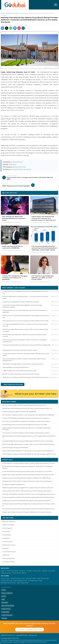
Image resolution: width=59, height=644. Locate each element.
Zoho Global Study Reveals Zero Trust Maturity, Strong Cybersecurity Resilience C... (29, 451)
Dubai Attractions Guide (18, 578)
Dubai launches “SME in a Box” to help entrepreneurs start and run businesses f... (28, 481)
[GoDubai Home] (15, 5)
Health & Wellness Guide (20, 580)
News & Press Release (8, 606)
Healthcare (6, 555)
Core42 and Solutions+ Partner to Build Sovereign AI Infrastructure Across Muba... (26, 354)
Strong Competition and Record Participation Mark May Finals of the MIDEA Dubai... (29, 497)
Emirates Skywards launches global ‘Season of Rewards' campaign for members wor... (25, 341)
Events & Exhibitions (9, 558)
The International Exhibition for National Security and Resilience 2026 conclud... (24, 335)
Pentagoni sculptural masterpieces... (14, 484)
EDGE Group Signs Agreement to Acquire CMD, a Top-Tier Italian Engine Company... (25, 330)
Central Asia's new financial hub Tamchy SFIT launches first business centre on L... (28, 408)
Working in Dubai (31, 578)
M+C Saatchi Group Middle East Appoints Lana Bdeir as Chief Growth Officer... (27, 421)
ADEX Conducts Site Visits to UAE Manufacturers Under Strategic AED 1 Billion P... (28, 491)
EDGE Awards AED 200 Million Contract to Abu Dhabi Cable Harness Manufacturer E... (24, 360)
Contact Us (22, 571)
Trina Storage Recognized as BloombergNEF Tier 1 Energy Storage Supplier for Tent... (29, 454)
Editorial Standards (13, 571)
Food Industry (7, 535)
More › (54, 402)
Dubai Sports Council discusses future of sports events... (20, 350)
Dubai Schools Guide (43, 578)
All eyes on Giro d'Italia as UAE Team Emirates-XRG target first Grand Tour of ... (26, 378)
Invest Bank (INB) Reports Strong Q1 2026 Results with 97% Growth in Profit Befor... (28, 441)
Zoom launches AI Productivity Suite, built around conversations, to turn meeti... (28, 471)
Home (3, 13)
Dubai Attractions (6, 573)
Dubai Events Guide (6, 580)
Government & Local (9, 552)
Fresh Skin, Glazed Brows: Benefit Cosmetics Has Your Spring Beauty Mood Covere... (29, 494)
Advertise (44, 571)
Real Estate (6, 538)
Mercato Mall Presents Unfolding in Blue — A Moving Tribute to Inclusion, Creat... (26, 297)
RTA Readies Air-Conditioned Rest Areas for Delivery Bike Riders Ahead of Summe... (29, 463)
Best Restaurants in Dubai (8, 583)
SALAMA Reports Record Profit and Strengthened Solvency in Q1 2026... (25, 425)
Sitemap (24, 573)
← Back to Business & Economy (13, 384)
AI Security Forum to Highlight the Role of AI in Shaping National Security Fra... (26, 292)
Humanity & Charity (8, 562)
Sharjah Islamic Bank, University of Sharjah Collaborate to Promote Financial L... (27, 512)
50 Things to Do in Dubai (35, 580)
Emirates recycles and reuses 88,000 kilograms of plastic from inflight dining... (27, 478)
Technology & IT (7, 528)
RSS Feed (29, 571)
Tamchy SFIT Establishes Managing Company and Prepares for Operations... (26, 418)
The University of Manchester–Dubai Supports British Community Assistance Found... (29, 509)
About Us (3, 571)
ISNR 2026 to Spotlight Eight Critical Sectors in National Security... (23, 364)
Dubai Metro (52, 571)
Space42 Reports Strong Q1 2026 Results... (16, 367)
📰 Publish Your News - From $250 (29, 629)
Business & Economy (12, 13)
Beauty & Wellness (7, 593)
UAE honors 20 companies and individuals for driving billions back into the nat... (26, 316)
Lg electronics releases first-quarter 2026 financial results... (21, 302)
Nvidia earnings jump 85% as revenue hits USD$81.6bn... (20, 412)
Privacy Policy (37, 571)
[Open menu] (56, 5)
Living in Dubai (5, 578)
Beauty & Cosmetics (9, 521)
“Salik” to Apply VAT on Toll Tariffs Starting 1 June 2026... (20, 371)
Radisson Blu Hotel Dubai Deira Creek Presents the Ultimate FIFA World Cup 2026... (28, 475)
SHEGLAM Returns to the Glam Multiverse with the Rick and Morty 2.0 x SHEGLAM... (25, 311)
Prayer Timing (16, 573)
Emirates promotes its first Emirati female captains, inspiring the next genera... (27, 501)
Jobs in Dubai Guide (22, 583)
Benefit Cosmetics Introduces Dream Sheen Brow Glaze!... (21, 374)
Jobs (3, 599)
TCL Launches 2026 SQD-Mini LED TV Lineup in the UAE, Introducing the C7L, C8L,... (25, 325)
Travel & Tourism (7, 542)
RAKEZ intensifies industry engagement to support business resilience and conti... (28, 488)
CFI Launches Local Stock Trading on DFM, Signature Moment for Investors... (26, 433)
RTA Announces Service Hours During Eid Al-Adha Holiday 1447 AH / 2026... (26, 321)
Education (6, 548)
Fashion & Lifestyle (8, 525)
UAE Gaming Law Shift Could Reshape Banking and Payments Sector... (25, 405)
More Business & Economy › (47, 193)
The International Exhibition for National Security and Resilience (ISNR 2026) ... (26, 346)
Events (4, 596)
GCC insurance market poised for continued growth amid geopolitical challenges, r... (29, 415)
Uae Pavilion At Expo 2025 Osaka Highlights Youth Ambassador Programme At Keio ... (22, 306)
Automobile (6, 531)
